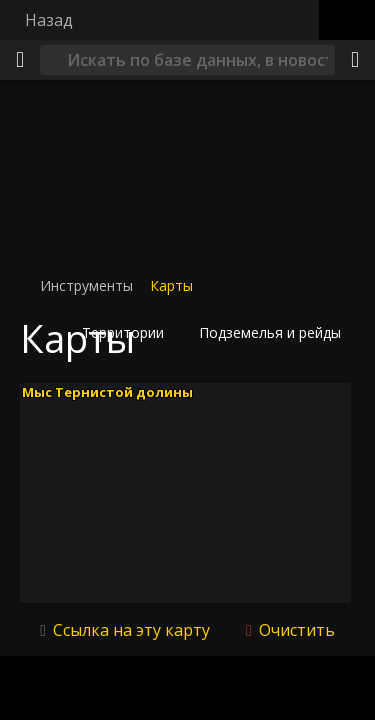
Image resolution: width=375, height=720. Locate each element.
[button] (129, 333)
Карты (171, 285)
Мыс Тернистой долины (107, 391)
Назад (49, 20)
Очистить (295, 630)
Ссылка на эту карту (131, 630)
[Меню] (20, 60)
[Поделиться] (355, 60)
